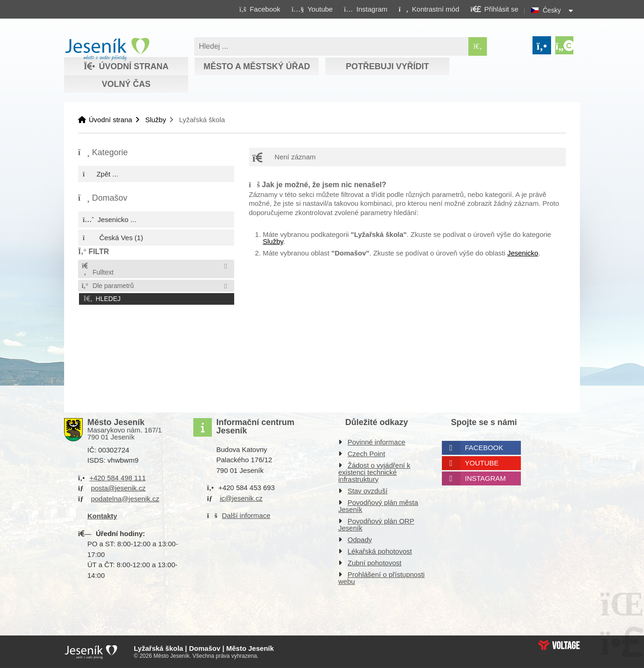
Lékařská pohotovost (380, 551)
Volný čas (126, 84)
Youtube (482, 463)
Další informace (246, 515)
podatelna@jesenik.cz (125, 499)
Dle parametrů (107, 286)
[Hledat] (478, 46)
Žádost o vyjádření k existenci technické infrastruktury (374, 472)
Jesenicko (523, 253)
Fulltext (97, 269)
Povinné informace (376, 442)
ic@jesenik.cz (241, 498)
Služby (155, 120)
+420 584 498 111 (117, 478)
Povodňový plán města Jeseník (378, 506)
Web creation (559, 645)
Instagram (486, 478)
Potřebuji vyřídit (387, 66)
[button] (429, 9)
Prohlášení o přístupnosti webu (381, 578)
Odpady (360, 540)
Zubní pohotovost (375, 563)
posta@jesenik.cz (118, 488)
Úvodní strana (107, 49)
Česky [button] (552, 10)
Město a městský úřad (257, 66)
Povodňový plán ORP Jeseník (376, 524)
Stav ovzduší (368, 491)
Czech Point (366, 454)
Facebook (484, 448)
